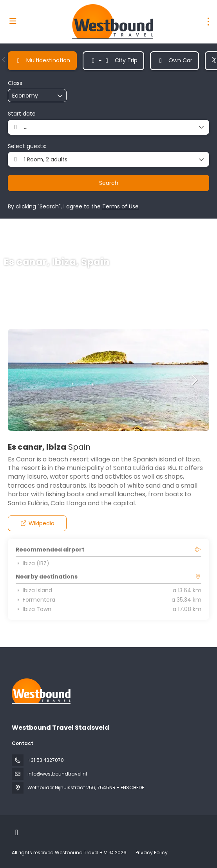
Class (15, 83)
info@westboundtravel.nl (57, 774)
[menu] (208, 22)
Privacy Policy (152, 853)
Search (109, 183)
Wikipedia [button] (37, 523)
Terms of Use (120, 206)
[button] (4, 60)
